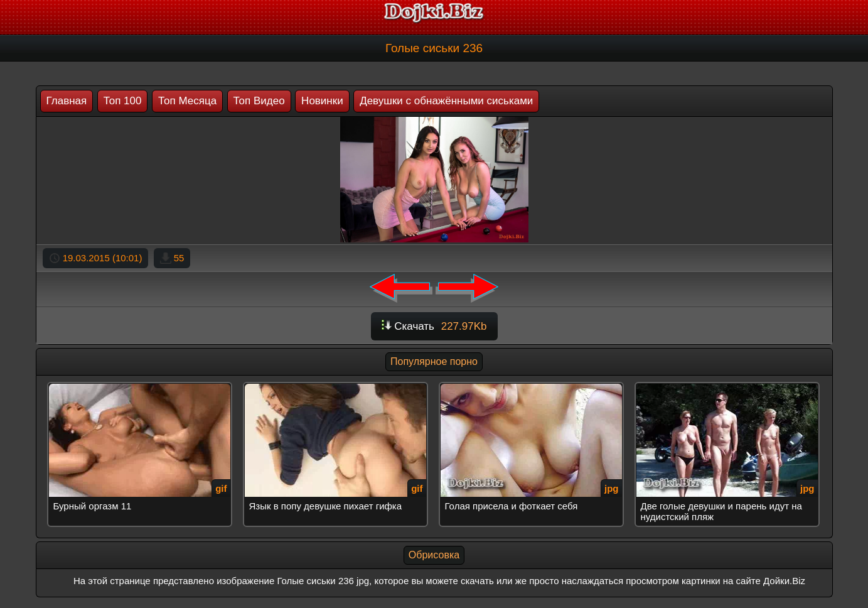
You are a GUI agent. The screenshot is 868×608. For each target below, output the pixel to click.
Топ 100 (123, 101)
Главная (67, 101)
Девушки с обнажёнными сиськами (446, 101)
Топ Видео (259, 101)
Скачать (434, 326)
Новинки (322, 101)
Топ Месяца (187, 101)
